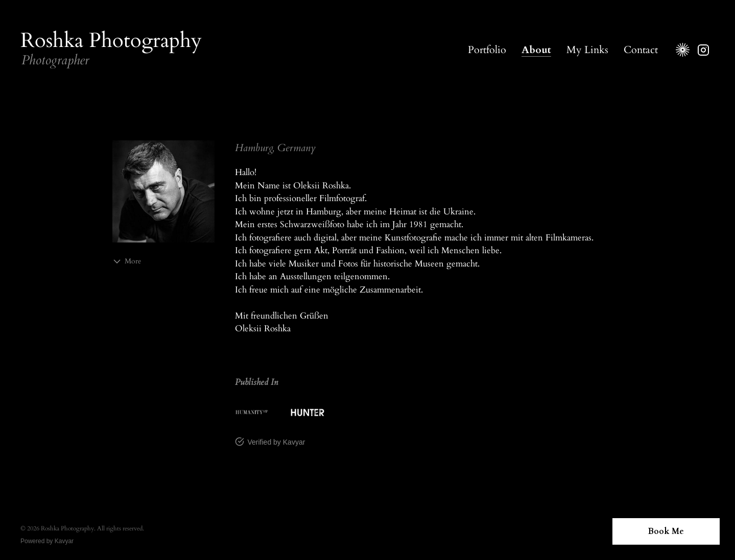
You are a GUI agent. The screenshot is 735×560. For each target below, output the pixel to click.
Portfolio (487, 50)
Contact (641, 50)
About (536, 50)
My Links (587, 50)
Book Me (666, 531)
